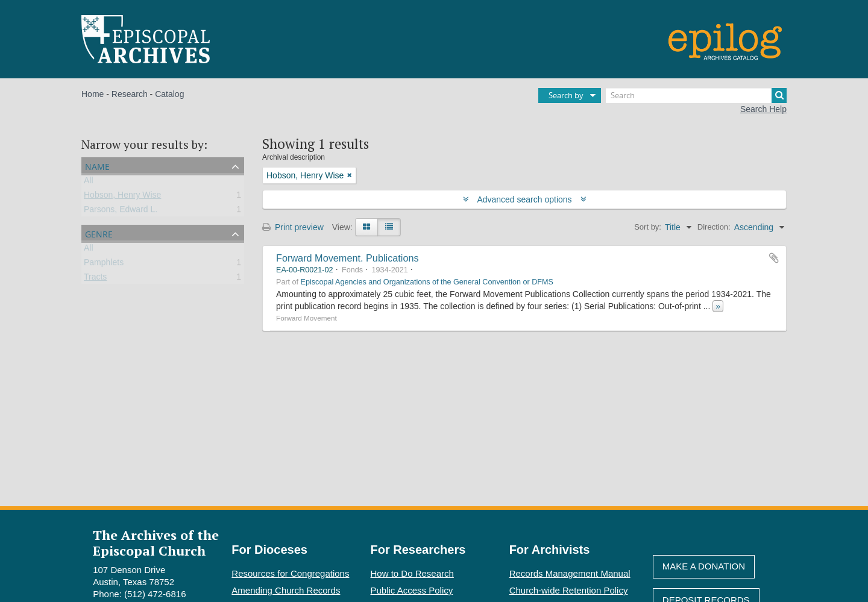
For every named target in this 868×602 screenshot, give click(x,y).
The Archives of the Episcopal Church (156, 542)
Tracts (95, 279)
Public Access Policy (412, 590)
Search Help (763, 109)
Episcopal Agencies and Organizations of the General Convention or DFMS (427, 282)
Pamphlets (104, 265)
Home (93, 94)
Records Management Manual (570, 573)
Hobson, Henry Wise (122, 197)
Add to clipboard (774, 258)
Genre (99, 233)
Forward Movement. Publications (348, 258)
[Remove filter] (350, 175)
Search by (566, 95)
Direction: (714, 227)
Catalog (169, 94)
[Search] (696, 96)
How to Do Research (412, 573)
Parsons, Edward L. (121, 212)
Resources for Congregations (290, 573)
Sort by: (648, 227)
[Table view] (389, 227)
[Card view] (366, 227)
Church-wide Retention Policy (569, 590)
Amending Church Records (286, 590)
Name (97, 165)
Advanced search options (525, 199)
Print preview (293, 227)
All (89, 183)
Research (130, 94)
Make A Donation (704, 566)
